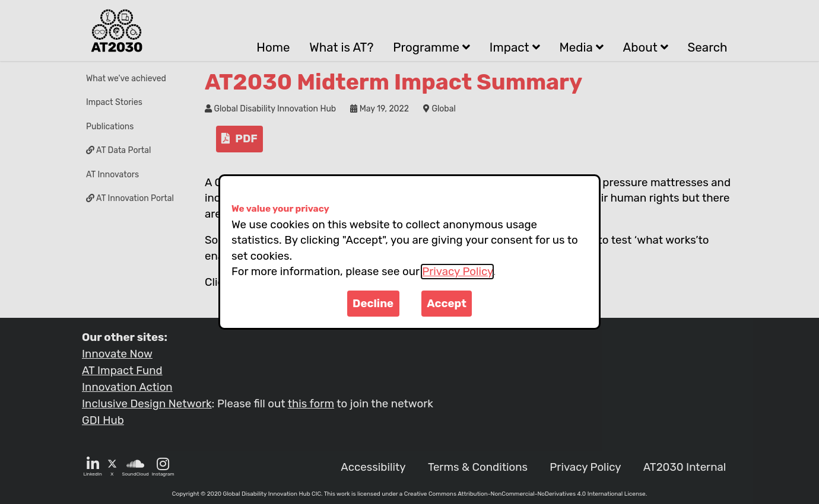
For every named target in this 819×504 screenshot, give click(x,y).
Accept (447, 304)
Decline (373, 304)
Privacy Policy (457, 272)
